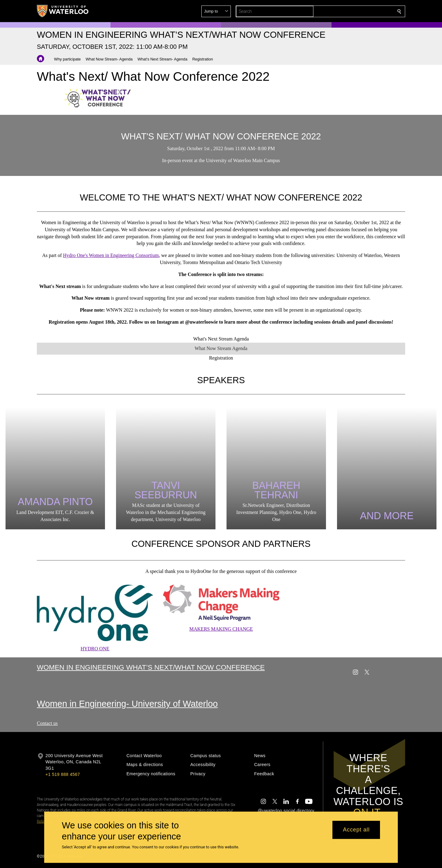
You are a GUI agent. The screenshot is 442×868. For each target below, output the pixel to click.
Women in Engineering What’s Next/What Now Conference (151, 667)
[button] (355, 11)
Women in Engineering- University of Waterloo (127, 704)
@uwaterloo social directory (286, 811)
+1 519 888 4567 (63, 774)
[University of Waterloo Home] (63, 11)
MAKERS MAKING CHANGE (221, 629)
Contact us (47, 723)
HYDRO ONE (95, 649)
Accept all (356, 830)
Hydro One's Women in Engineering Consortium (111, 255)
